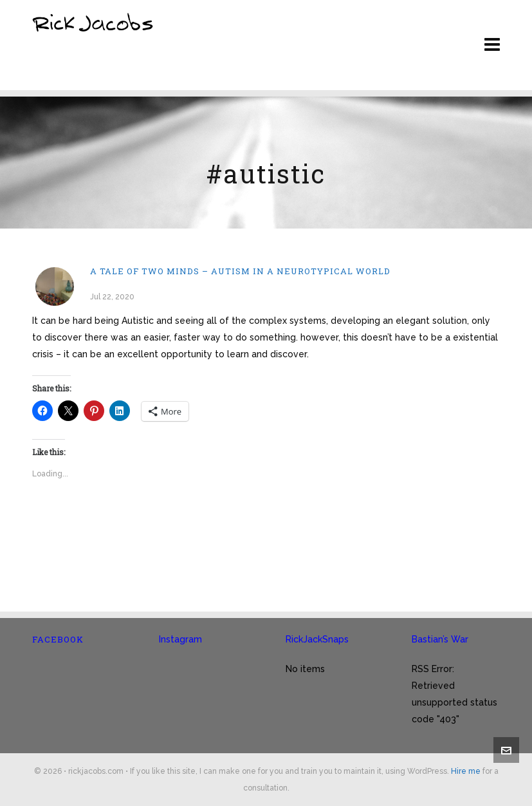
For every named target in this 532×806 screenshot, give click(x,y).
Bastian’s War (440, 639)
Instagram (180, 639)
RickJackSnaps (317, 639)
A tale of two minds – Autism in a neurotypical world (240, 271)
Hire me (466, 771)
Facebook (58, 639)
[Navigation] (492, 45)
